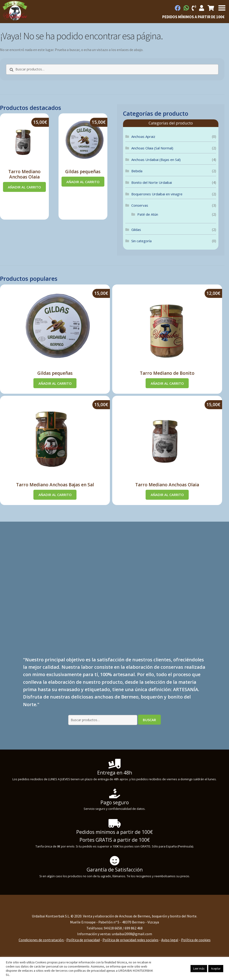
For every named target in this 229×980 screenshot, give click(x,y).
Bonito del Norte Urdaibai (152, 182)
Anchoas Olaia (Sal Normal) (152, 148)
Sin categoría (141, 241)
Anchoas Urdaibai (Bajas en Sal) (156, 160)
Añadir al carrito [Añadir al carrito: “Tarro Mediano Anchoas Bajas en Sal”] (55, 495)
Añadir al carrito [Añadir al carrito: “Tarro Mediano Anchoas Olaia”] (24, 187)
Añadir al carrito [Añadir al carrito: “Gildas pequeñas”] (83, 182)
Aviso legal (170, 940)
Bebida (137, 171)
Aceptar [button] (216, 969)
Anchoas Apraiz (143, 136)
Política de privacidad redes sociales (131, 940)
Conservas (140, 205)
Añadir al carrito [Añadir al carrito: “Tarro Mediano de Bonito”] (167, 383)
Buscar (149, 720)
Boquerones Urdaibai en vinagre (157, 194)
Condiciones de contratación (41, 940)
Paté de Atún (148, 214)
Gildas (136, 230)
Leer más (199, 969)
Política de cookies (196, 940)
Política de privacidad (83, 940)
